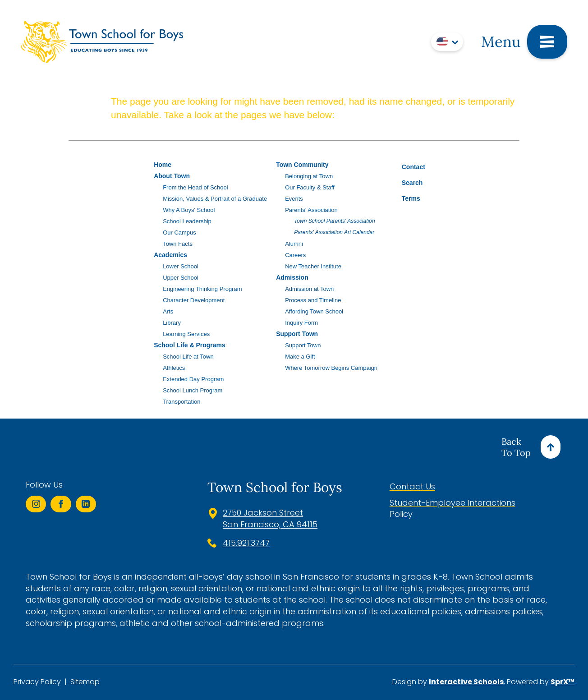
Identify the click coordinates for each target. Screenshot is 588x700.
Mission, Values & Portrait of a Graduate (215, 199)
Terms (405, 197)
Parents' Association (311, 210)
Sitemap (85, 682)
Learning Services (186, 334)
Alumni (294, 244)
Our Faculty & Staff (310, 187)
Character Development (194, 300)
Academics (170, 255)
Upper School (181, 278)
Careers (295, 255)
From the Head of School (195, 187)
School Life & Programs (190, 345)
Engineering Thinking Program (202, 289)
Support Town (297, 334)
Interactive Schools (466, 682)
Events (294, 199)
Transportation (181, 402)
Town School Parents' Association (335, 221)
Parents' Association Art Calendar (334, 232)
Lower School (181, 266)
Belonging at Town (309, 176)
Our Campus (179, 233)
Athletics (174, 368)
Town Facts (178, 244)
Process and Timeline (313, 300)
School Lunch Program (193, 390)
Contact (407, 167)
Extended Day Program (193, 379)
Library (172, 323)
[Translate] (447, 42)
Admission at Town (309, 289)
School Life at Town (188, 357)
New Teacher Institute (313, 266)
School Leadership (187, 221)
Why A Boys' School (189, 210)
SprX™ (563, 682)
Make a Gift (300, 357)
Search (406, 181)
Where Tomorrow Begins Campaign (331, 368)
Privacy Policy (37, 682)
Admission (292, 277)
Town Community (302, 165)
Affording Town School (314, 311)
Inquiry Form (301, 323)
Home (163, 165)
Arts (168, 311)
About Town (172, 176)
